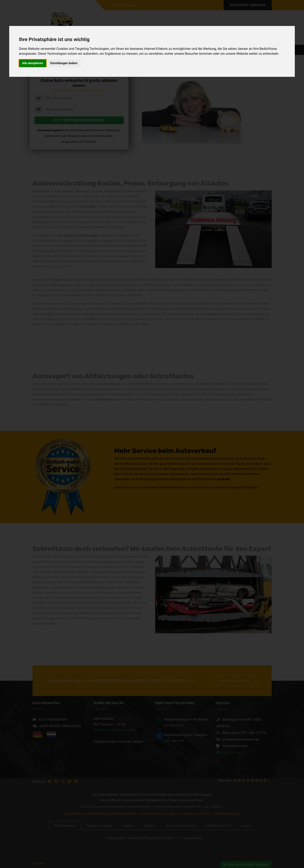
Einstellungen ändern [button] (64, 63)
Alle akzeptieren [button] (33, 63)
